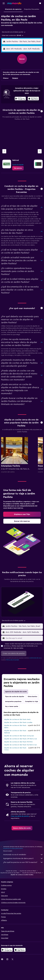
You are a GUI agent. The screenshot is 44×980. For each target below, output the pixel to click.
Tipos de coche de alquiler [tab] (15, 697)
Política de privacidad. (12, 660)
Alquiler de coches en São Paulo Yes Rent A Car (20, 745)
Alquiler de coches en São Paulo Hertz (17, 719)
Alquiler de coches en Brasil (28, 871)
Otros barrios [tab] (32, 697)
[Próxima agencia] (40, 151)
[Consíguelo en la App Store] (20, 950)
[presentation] (33, 99)
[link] (18, 168)
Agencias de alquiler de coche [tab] (16, 692)
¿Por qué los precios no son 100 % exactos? (23, 862)
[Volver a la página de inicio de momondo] (14, 3)
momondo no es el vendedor (23, 855)
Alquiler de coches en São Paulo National (15, 732)
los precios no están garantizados (13, 848)
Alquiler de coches (11, 871)
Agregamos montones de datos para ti (23, 858)
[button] (4, 3)
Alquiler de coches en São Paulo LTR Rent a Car (20, 739)
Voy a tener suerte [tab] (12, 706)
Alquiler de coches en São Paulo (32, 873)
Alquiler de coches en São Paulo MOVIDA (18, 742)
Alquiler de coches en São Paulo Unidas (15, 749)
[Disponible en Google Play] (20, 99)
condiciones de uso (35, 658)
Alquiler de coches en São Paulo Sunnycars (19, 736)
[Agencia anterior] (4, 151)
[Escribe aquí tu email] (24, 638)
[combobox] (14, 32)
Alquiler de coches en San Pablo (10, 873)
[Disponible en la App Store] (33, 99)
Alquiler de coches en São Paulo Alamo (15, 727)
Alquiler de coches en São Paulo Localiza (18, 722)
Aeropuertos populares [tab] (13, 702)
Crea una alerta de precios (20, 816)
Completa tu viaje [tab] (32, 702)
